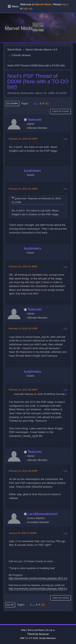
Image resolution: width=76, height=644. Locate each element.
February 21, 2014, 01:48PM (23, 267)
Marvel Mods (19, 28)
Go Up (10, 605)
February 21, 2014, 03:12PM (23, 328)
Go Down (12, 103)
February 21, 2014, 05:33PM (23, 390)
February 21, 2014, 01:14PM (23, 189)
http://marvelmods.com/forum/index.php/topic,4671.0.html (40, 578)
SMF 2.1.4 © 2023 (29, 638)
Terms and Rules (36, 630)
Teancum (35, 120)
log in (65, 4)
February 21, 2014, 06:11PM (23, 471)
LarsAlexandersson (43, 514)
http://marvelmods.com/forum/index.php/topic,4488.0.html (40, 589)
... (38, 103)
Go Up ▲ (50, 630)
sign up (28, 8)
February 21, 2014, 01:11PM (23, 139)
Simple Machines (48, 638)
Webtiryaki (44, 634)
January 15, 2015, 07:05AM (23, 533)
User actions (60, 111)
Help (23, 630)
